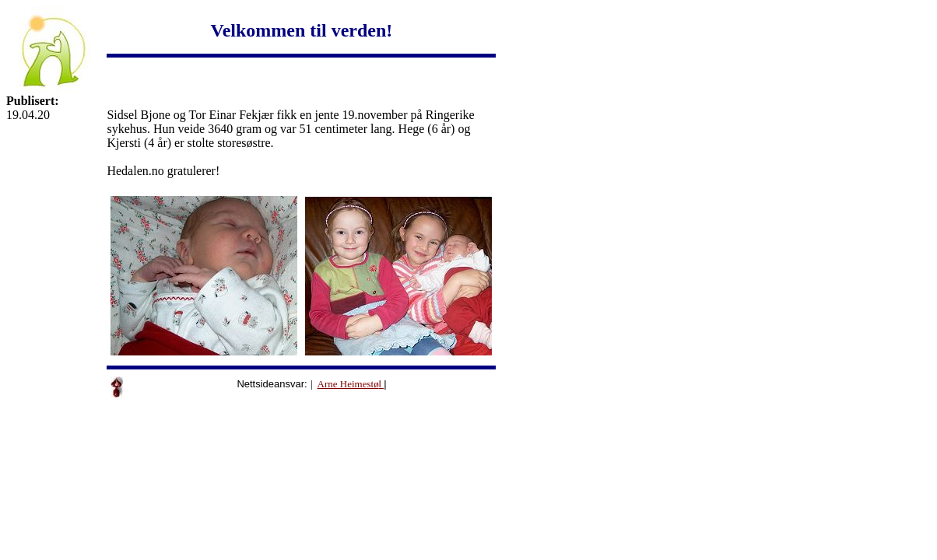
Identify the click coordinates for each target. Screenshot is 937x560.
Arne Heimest (346, 384)
